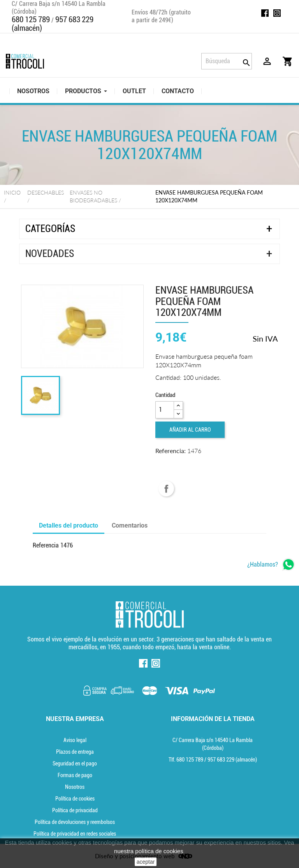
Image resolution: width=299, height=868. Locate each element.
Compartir (166, 489)
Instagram (277, 13)
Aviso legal (75, 740)
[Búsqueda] (227, 61)
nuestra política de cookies (149, 851)
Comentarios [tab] (130, 525)
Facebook (265, 13)
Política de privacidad (75, 810)
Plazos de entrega (75, 752)
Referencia (46, 545)
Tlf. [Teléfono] (186, 760)
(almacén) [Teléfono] (232, 760)
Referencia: (171, 451)
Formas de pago (75, 775)
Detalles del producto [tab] (69, 525)
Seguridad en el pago (75, 763)
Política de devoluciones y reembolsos (75, 822)
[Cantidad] (165, 410)
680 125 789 (31, 19)
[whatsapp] (271, 564)
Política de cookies (75, 799)
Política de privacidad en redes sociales (75, 834)
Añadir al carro (190, 430)
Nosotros (75, 787)
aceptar (146, 862)
